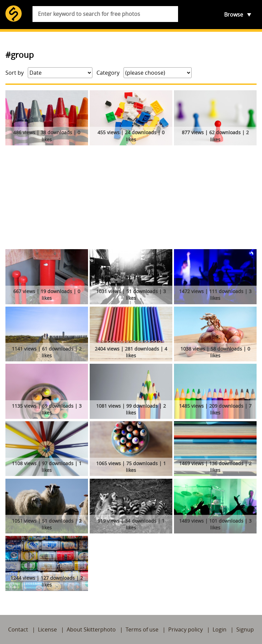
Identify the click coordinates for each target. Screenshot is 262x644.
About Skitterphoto (91, 629)
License (47, 629)
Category (108, 73)
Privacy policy (185, 629)
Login (220, 629)
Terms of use (142, 629)
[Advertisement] (131, 198)
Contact (18, 629)
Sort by (15, 73)
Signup (245, 629)
